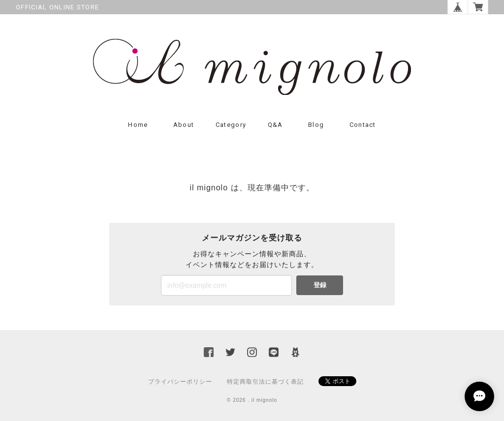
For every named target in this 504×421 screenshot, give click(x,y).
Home (138, 125)
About (184, 125)
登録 (320, 285)
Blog (316, 125)
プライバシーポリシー (180, 382)
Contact (363, 125)
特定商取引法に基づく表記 (265, 382)
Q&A (275, 125)
